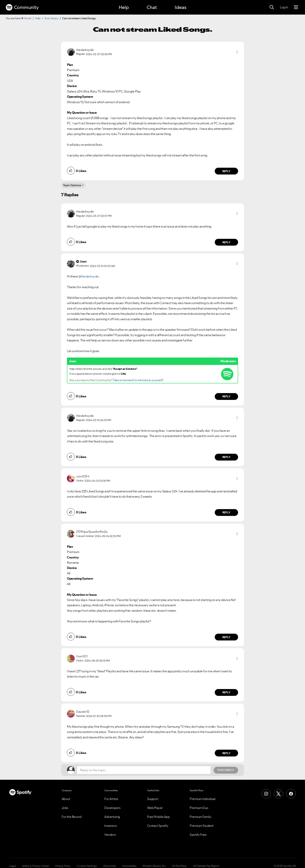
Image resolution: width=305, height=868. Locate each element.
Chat (152, 7)
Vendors (110, 835)
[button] (237, 52)
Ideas (181, 7)
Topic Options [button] (72, 185)
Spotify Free (198, 835)
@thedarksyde (89, 276)
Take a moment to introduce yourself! (138, 380)
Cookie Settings (87, 866)
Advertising (112, 817)
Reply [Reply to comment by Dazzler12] (227, 753)
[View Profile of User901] (82, 656)
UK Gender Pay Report (206, 866)
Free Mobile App (158, 817)
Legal (13, 866)
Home (28, 18)
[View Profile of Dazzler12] (83, 712)
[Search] (272, 7)
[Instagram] (266, 794)
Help (124, 7)
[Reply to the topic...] (144, 770)
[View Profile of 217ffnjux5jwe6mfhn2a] (92, 532)
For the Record (72, 817)
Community (22, 7)
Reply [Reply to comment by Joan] (227, 396)
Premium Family (200, 817)
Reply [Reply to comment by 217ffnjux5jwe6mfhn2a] (227, 637)
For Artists (111, 799)
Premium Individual (202, 799)
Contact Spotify (158, 826)
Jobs (65, 808)
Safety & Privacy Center (36, 866)
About (66, 799)
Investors (111, 826)
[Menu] (296, 7)
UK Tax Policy (179, 866)
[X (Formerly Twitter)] (279, 794)
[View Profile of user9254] (83, 476)
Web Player (155, 808)
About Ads (110, 866)
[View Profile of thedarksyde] (85, 50)
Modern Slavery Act (154, 866)
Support (153, 799)
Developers (112, 808)
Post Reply (226, 770)
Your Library (51, 18)
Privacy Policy (63, 866)
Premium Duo (199, 808)
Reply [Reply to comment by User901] (227, 692)
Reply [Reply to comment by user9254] (227, 512)
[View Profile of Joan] (83, 261)
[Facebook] (291, 794)
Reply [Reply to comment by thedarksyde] (227, 171)
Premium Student (202, 826)
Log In (284, 7)
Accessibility (129, 866)
